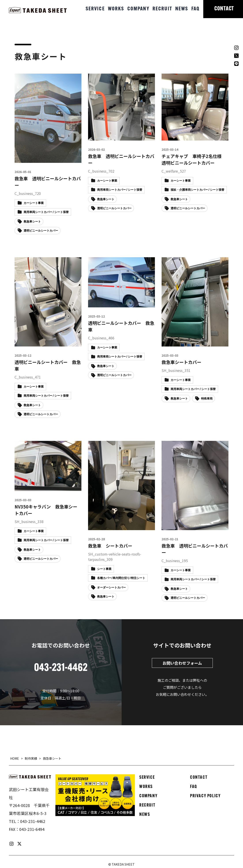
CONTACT (224, 9)
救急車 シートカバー (110, 546)
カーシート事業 (34, 203)
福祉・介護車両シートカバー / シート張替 (197, 190)
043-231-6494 (32, 829)
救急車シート (32, 222)
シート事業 (104, 569)
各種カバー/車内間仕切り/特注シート (121, 578)
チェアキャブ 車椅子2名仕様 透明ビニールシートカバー (194, 159)
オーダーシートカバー (111, 588)
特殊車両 (207, 399)
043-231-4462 (33, 821)
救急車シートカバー (181, 362)
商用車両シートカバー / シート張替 (46, 212)
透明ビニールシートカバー (41, 231)
